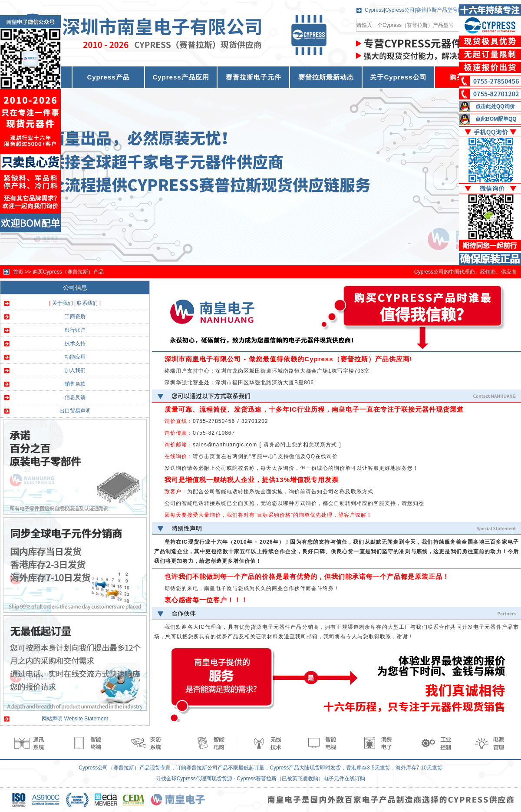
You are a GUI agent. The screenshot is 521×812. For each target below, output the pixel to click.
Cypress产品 (108, 77)
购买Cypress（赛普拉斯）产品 (68, 272)
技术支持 (75, 343)
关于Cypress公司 (398, 77)
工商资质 (75, 317)
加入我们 (75, 370)
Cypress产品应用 (181, 77)
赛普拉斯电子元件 (254, 77)
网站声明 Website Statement (75, 719)
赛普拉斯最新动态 (326, 77)
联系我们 (87, 303)
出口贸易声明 (75, 411)
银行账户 (75, 330)
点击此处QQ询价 (495, 106)
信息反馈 (75, 397)
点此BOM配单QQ (496, 119)
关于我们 (63, 303)
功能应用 (75, 357)
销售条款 (75, 384)
